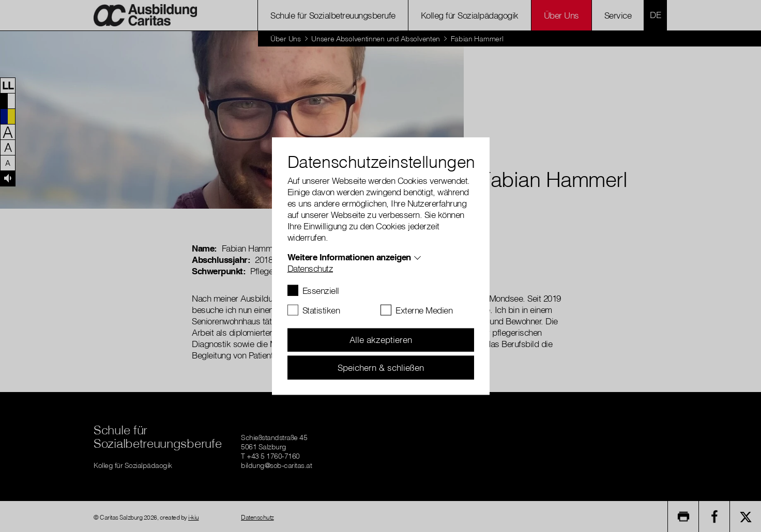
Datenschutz (310, 268)
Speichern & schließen (381, 367)
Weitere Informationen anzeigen (349, 256)
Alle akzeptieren (381, 340)
